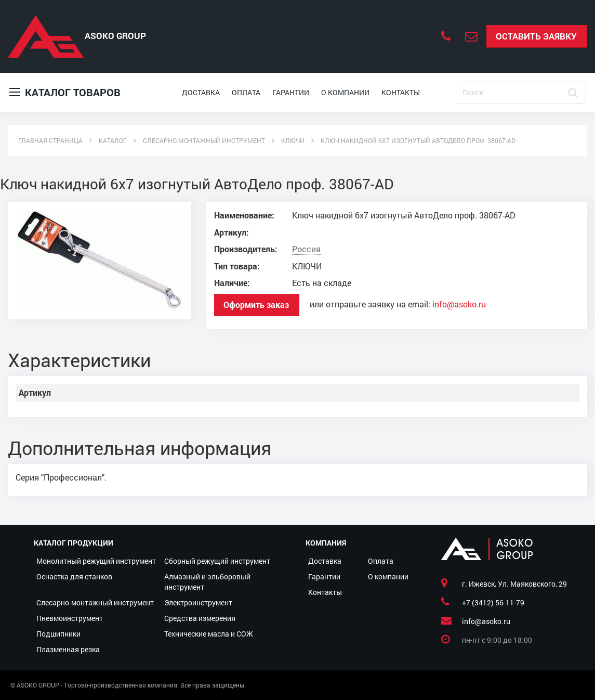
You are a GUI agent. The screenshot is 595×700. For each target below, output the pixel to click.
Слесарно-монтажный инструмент (95, 602)
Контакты (401, 92)
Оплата (246, 92)
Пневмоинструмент (70, 618)
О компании (345, 92)
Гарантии (291, 92)
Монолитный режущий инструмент (96, 561)
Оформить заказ (256, 304)
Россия (306, 249)
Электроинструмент (198, 602)
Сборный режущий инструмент (217, 561)
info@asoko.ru (459, 304)
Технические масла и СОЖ (209, 634)
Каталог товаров (65, 92)
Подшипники (58, 634)
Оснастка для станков (74, 576)
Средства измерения (200, 618)
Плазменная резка (68, 649)
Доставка (201, 92)
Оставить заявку (536, 36)
